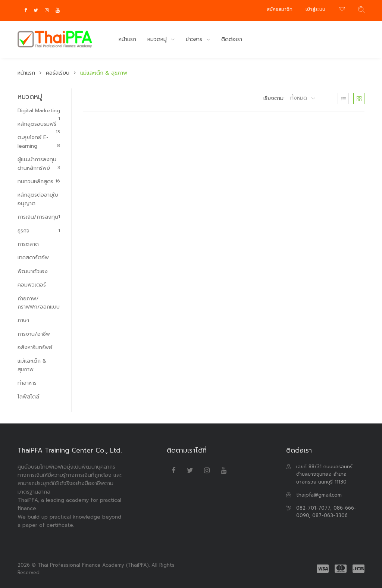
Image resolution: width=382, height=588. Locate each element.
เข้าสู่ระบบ (315, 9)
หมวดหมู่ (158, 39)
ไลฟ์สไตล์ (28, 397)
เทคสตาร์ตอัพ (33, 258)
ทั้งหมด (300, 98)
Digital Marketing (39, 111)
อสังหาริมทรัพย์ (35, 348)
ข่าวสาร (195, 39)
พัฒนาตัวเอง (33, 271)
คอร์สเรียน (58, 73)
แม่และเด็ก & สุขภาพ (32, 365)
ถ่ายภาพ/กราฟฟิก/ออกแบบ (39, 303)
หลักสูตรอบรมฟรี (39, 124)
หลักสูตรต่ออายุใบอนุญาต (38, 199)
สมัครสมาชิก (280, 9)
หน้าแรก (127, 39)
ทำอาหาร (27, 383)
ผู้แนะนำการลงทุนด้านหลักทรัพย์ (39, 164)
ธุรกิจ (39, 231)
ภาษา (23, 320)
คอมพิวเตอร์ (32, 285)
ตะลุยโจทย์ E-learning (39, 142)
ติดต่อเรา (232, 39)
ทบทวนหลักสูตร (39, 182)
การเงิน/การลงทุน (39, 217)
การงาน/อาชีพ (34, 334)
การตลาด (28, 244)
